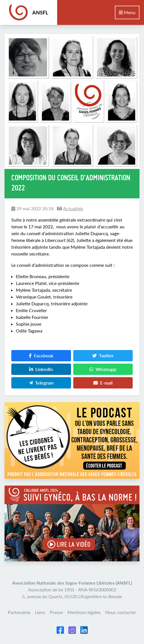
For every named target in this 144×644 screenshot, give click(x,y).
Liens (40, 612)
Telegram (41, 383)
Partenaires (19, 612)
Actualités (73, 208)
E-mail (103, 383)
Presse (56, 612)
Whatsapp (103, 369)
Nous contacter (121, 612)
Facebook (41, 356)
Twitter (103, 356)
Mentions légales (84, 612)
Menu (127, 12)
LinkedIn (41, 369)
